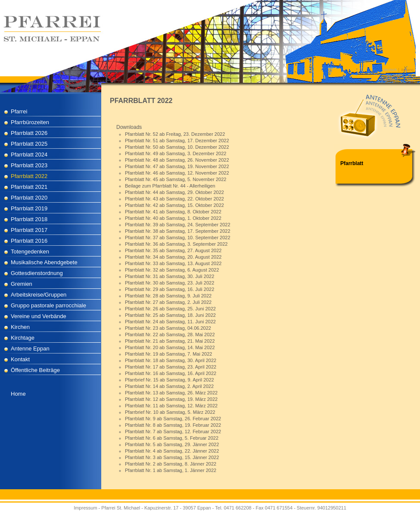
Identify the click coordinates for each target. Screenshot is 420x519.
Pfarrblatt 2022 (29, 176)
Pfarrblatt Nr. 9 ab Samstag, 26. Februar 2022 (173, 419)
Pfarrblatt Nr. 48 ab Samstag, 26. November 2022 (177, 160)
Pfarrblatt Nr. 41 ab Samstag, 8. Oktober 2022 (173, 212)
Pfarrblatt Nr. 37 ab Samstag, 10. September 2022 (178, 238)
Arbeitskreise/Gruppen (39, 295)
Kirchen (20, 327)
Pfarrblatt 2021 (29, 187)
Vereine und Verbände (39, 316)
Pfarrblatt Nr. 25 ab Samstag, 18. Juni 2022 (170, 315)
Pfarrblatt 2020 (29, 198)
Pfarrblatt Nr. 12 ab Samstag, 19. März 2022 (171, 399)
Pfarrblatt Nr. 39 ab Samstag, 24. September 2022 (178, 225)
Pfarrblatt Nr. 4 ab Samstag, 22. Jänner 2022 (172, 451)
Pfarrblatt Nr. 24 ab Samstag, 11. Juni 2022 (170, 322)
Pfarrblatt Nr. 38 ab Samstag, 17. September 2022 (178, 231)
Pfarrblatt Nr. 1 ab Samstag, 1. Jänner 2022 (171, 470)
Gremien (22, 284)
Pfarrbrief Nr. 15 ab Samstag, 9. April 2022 (170, 380)
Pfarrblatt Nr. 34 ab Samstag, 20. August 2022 (173, 257)
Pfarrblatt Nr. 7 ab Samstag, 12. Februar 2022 (173, 431)
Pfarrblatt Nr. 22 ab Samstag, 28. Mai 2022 (170, 335)
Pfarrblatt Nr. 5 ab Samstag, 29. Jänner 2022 (172, 444)
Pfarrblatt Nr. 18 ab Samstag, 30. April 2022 (171, 360)
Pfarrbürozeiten (30, 122)
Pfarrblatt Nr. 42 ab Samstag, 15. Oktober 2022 (174, 205)
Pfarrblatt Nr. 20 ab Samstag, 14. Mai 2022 (170, 347)
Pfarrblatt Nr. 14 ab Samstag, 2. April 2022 (169, 386)
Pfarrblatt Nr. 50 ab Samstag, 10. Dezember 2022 (177, 147)
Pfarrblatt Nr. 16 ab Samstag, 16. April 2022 (171, 373)
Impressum (85, 508)
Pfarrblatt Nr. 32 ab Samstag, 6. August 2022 (172, 270)
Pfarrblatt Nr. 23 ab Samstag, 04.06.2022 (168, 328)
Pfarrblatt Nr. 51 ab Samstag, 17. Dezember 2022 (177, 141)
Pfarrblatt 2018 (29, 219)
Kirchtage (23, 338)
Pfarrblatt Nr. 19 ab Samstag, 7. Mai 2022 (168, 354)
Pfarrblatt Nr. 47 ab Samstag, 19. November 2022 (177, 166)
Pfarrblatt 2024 (29, 155)
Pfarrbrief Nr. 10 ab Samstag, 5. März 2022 (170, 412)
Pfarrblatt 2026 (29, 133)
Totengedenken (30, 252)
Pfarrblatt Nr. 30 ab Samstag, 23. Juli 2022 (170, 283)
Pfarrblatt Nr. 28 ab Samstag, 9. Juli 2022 (168, 296)
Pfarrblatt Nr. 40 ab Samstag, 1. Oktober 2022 (173, 218)
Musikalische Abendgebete (44, 262)
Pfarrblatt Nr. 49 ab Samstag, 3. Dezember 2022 (176, 153)
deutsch (390, 70)
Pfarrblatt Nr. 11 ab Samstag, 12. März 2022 (171, 406)
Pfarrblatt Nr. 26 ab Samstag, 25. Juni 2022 (170, 309)
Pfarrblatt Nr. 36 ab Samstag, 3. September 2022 (176, 244)
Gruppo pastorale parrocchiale (48, 305)
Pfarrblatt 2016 (29, 241)
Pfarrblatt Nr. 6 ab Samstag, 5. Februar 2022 (172, 438)
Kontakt (20, 359)
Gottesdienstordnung (37, 273)
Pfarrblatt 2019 (29, 208)
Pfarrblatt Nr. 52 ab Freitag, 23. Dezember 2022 (175, 134)
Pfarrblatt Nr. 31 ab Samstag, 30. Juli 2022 (170, 276)
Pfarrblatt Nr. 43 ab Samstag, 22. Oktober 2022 (174, 199)
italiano (407, 70)
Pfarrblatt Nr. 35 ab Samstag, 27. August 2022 (173, 250)
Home (18, 394)
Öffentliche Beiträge (35, 370)
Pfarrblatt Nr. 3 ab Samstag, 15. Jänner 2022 (172, 457)
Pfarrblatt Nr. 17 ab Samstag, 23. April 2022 (171, 367)
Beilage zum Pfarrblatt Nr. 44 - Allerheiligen (170, 186)
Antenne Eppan (30, 349)
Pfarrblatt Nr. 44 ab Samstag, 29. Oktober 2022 (174, 192)
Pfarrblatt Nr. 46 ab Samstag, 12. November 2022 (177, 173)
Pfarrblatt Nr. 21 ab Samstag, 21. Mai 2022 (170, 341)
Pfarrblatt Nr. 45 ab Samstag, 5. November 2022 (176, 179)
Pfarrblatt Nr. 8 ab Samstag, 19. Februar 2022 (173, 425)
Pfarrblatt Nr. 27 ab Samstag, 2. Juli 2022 (168, 302)
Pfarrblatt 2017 (29, 230)
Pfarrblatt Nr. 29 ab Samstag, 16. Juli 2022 (170, 289)
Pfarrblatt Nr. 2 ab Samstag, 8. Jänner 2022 (171, 464)
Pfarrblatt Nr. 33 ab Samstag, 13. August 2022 (173, 263)
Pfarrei (19, 111)
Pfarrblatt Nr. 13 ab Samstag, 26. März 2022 (171, 393)
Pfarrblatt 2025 (29, 144)
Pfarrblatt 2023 (29, 165)
